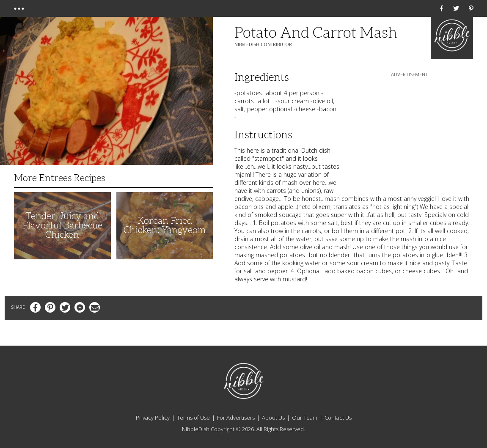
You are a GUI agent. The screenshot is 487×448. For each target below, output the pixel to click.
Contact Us (338, 418)
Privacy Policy (153, 418)
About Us (273, 418)
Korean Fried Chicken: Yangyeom (165, 225)
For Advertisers (236, 418)
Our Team (305, 418)
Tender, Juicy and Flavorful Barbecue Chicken (62, 225)
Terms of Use (193, 418)
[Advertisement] (410, 132)
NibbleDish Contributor (263, 44)
